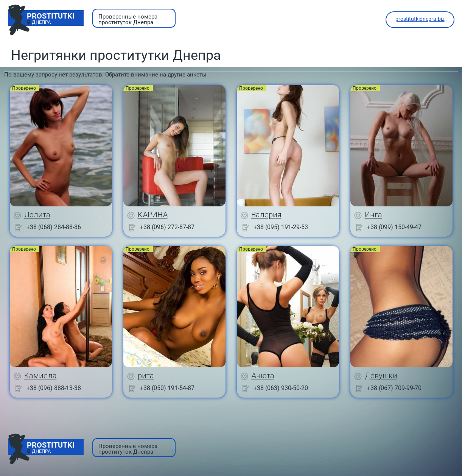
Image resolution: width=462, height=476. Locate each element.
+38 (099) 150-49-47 (394, 227)
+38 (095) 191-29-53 (281, 227)
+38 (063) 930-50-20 (281, 388)
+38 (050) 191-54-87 (167, 388)
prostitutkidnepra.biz (420, 19)
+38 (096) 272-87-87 (167, 227)
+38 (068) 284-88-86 (54, 227)
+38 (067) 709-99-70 (394, 388)
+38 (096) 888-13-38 (54, 388)
